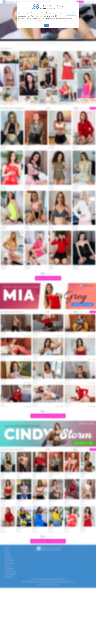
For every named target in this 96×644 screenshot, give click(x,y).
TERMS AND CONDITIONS (71, 15)
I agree (47, 26)
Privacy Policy (61, 21)
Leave (77, 26)
